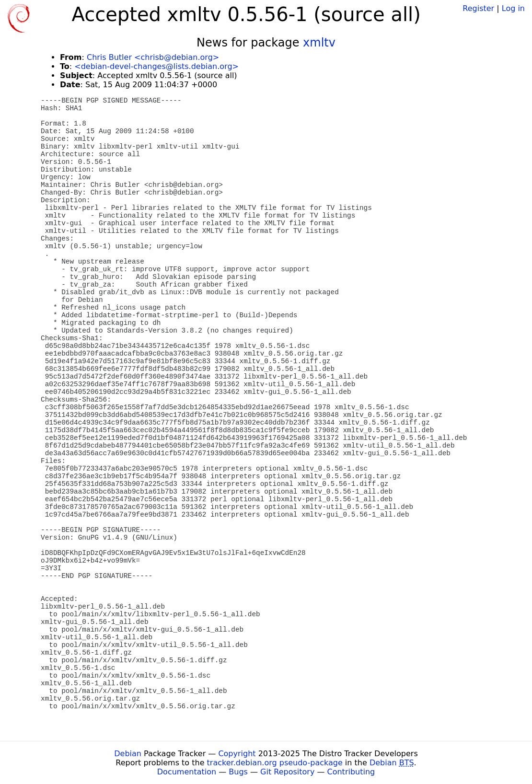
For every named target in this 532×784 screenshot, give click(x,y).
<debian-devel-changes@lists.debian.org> (156, 66)
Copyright (237, 754)
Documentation (187, 772)
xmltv (319, 43)
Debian (128, 754)
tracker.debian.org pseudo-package (275, 763)
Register (478, 8)
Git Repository (287, 772)
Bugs (238, 772)
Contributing (351, 772)
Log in (513, 8)
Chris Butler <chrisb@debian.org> (153, 57)
